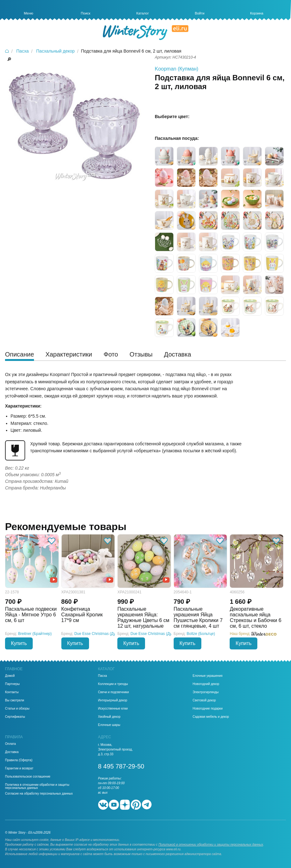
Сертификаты (15, 717)
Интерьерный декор (113, 700)
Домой (10, 676)
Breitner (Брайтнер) (35, 634)
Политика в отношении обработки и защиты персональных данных (37, 786)
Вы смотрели (15, 700)
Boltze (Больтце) (201, 634)
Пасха (103, 676)
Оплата (10, 744)
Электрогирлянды (206, 692)
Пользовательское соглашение (28, 777)
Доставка (12, 752)
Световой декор (204, 700)
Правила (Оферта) (19, 760)
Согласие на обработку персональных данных (39, 794)
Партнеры (12, 684)
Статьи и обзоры (17, 709)
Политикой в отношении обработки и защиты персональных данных (211, 845)
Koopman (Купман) (176, 69)
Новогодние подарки (207, 709)
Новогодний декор (206, 684)
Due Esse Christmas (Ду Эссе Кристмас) (109, 634)
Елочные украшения (207, 676)
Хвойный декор (109, 717)
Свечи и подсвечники (114, 692)
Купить (19, 643)
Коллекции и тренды (113, 684)
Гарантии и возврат (19, 768)
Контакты (12, 692)
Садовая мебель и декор (211, 717)
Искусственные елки (113, 709)
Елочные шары (109, 725)
